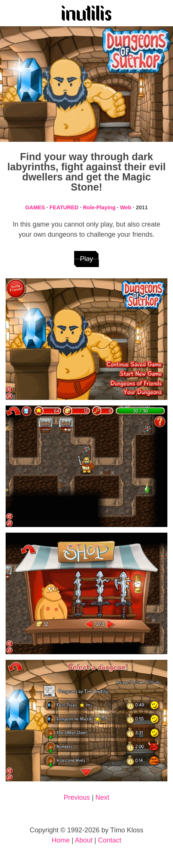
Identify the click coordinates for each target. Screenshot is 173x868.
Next (102, 797)
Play (86, 259)
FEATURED (64, 207)
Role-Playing (99, 207)
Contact (110, 840)
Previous (77, 797)
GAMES (35, 207)
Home (61, 840)
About (84, 840)
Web (126, 207)
